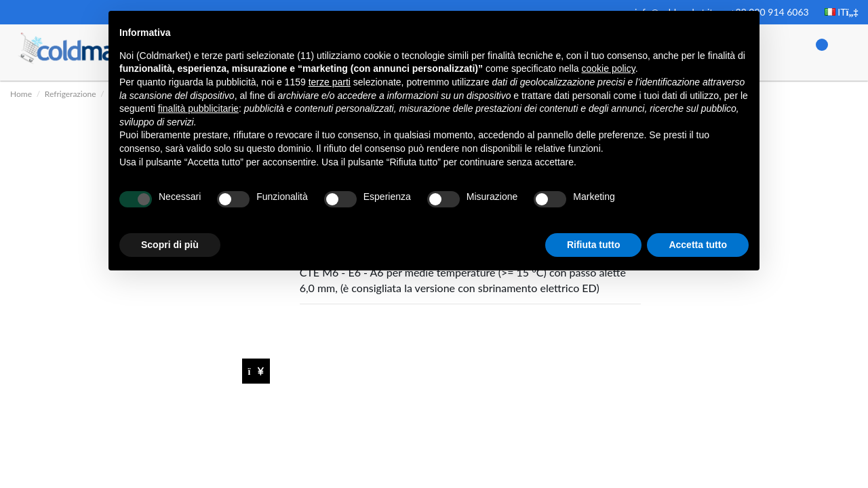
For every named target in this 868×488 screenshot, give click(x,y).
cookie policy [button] (609, 68)
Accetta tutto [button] (698, 245)
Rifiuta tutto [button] (594, 245)
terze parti (330, 82)
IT (841, 12)
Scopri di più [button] (170, 245)
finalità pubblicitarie (198, 108)
